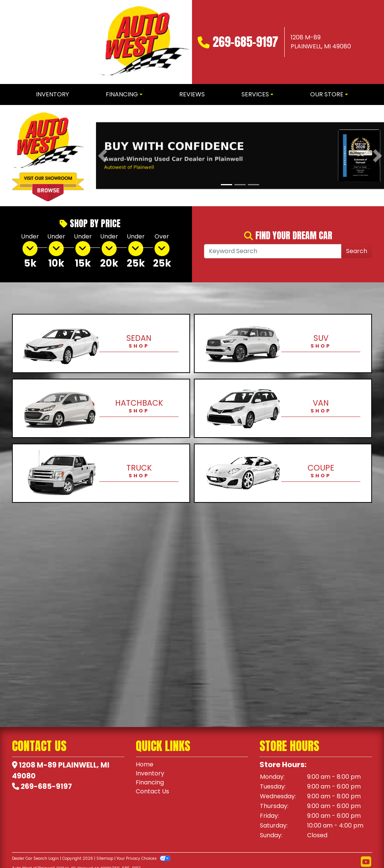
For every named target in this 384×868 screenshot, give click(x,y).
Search (357, 251)
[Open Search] (273, 251)
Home (145, 764)
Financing (150, 782)
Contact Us (152, 791)
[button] (103, 156)
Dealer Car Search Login (35, 858)
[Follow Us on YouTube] (366, 862)
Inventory (150, 773)
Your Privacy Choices (143, 858)
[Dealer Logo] (144, 42)
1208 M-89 (38, 765)
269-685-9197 (245, 42)
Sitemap (105, 858)
